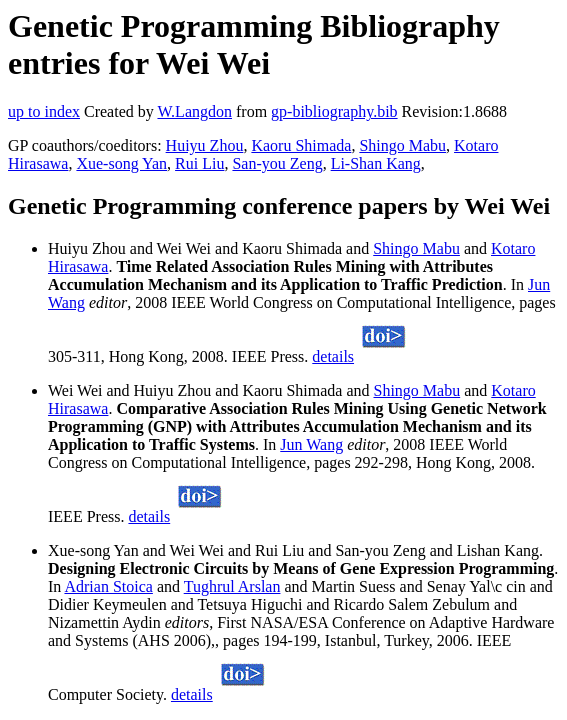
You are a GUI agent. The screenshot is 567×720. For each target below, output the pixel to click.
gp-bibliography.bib (334, 111)
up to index (44, 111)
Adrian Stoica (108, 586)
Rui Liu (199, 163)
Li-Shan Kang (376, 163)
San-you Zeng (277, 163)
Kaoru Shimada (301, 145)
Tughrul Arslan (232, 586)
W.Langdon (194, 111)
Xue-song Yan (121, 163)
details (333, 356)
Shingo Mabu (402, 145)
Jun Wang (311, 444)
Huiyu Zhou (205, 145)
